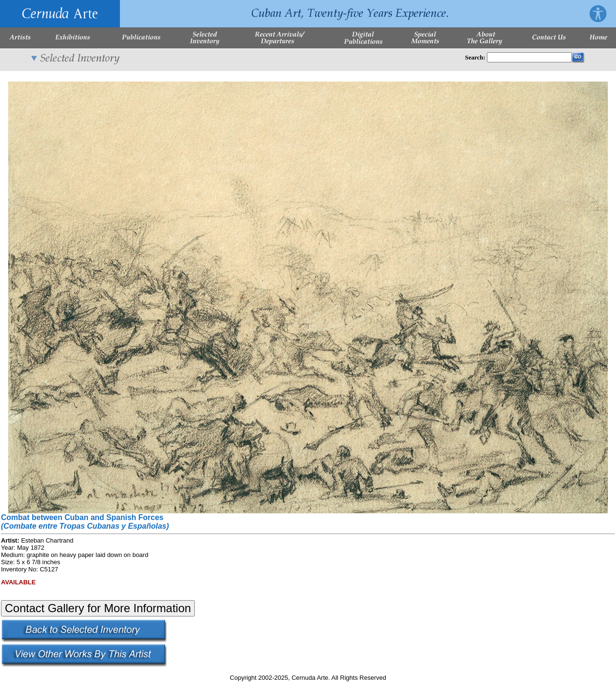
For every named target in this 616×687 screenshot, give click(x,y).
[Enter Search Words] (529, 57)
